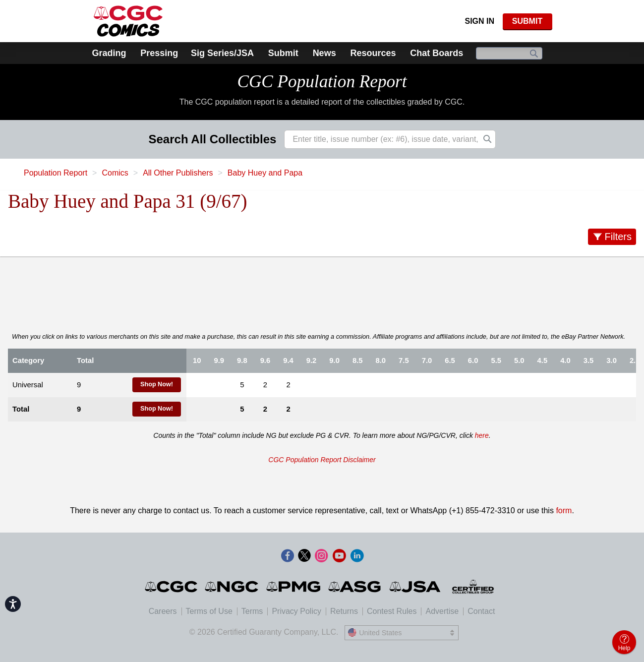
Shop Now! (157, 384)
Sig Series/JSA (222, 53)
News (324, 53)
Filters (618, 237)
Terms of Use (209, 611)
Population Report (56, 173)
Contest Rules (392, 611)
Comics (115, 173)
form (564, 511)
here (482, 435)
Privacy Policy (296, 611)
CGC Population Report (322, 82)
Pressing (159, 53)
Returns (344, 611)
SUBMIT (527, 21)
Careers (163, 611)
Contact (481, 611)
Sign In (479, 21)
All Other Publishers (178, 173)
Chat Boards (437, 53)
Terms (252, 611)
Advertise (442, 611)
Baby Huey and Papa (265, 173)
